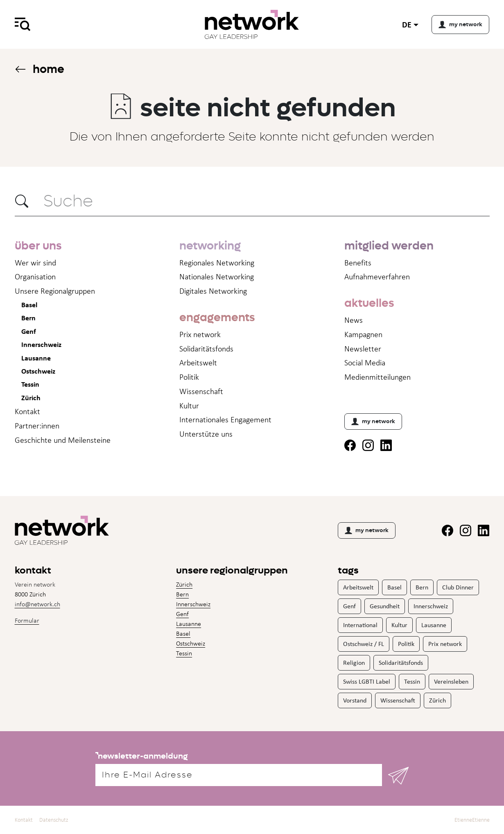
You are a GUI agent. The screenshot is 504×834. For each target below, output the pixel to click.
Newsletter (363, 349)
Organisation (35, 276)
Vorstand (355, 700)
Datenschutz (54, 820)
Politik (189, 377)
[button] (22, 201)
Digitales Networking (213, 291)
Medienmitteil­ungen (377, 377)
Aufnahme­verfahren (377, 276)
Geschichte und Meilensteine (63, 440)
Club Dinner (458, 587)
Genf (29, 331)
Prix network (200, 334)
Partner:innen (37, 426)
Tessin (30, 384)
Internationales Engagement (225, 419)
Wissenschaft (201, 391)
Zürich (31, 398)
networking (210, 246)
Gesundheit (385, 606)
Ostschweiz (38, 371)
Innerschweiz (41, 344)
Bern (28, 318)
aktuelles (369, 303)
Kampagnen (363, 334)
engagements (217, 317)
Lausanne (36, 358)
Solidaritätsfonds (206, 349)
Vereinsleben (451, 681)
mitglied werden (389, 246)
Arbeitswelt (198, 363)
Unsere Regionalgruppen (55, 291)
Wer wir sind (35, 263)
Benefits (358, 263)
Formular (27, 620)
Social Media (365, 363)
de (407, 24)
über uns (38, 246)
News (354, 320)
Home (40, 69)
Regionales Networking (217, 263)
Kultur (189, 406)
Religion (354, 663)
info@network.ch (37, 604)
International (360, 625)
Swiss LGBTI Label (367, 681)
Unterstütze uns (206, 434)
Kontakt (27, 411)
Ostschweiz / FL (364, 644)
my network (373, 422)
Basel (29, 305)
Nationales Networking (217, 276)
